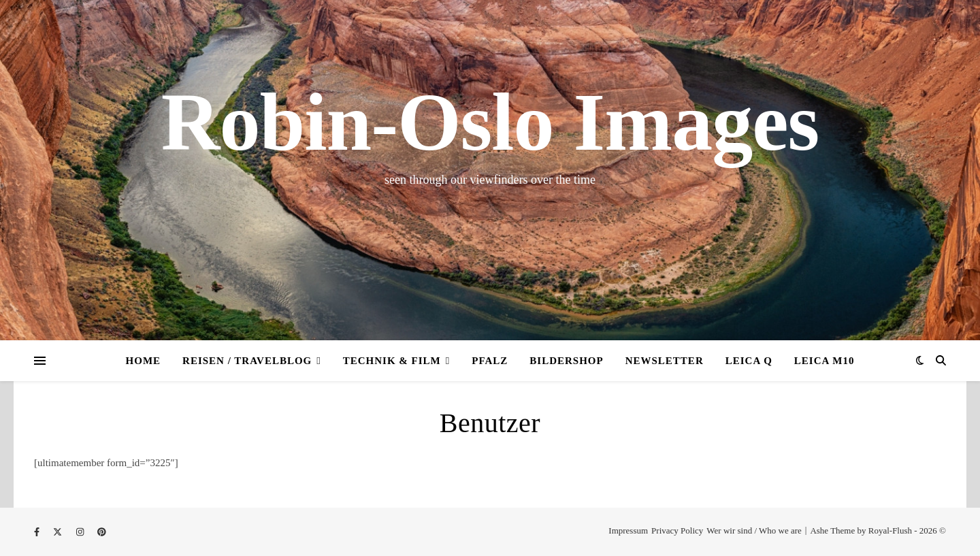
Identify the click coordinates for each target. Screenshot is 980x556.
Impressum (628, 530)
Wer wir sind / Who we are (754, 530)
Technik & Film (392, 361)
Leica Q (749, 361)
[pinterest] (102, 532)
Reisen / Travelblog (247, 361)
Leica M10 (824, 361)
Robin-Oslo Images (490, 122)
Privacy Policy (677, 530)
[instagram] (81, 532)
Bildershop (566, 361)
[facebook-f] (38, 532)
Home (144, 361)
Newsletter (665, 361)
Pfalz (490, 361)
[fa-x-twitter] (59, 532)
